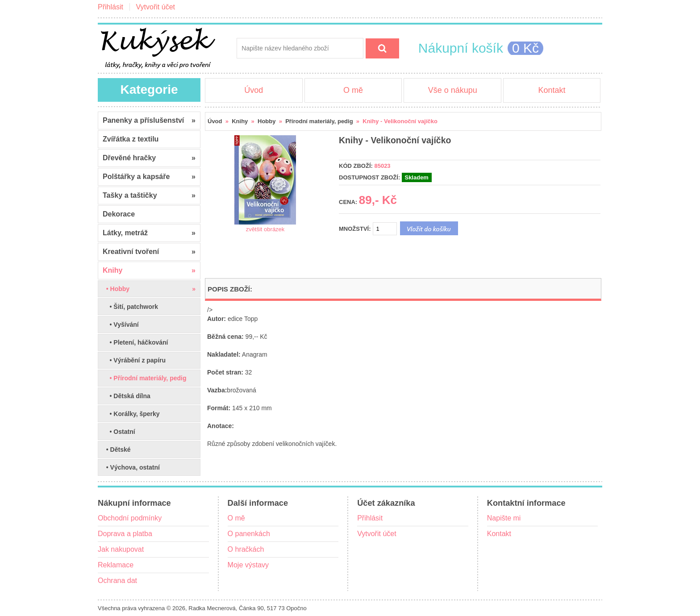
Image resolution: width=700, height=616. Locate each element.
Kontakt (552, 90)
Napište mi (504, 518)
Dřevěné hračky (149, 158)
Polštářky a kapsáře (149, 177)
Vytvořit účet (156, 7)
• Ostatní (119, 432)
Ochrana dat (117, 581)
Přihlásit (110, 7)
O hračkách (246, 549)
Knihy (240, 121)
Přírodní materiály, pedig (319, 121)
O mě (353, 90)
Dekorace (119, 214)
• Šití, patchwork (130, 307)
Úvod (254, 90)
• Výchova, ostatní (131, 467)
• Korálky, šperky (131, 414)
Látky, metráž (149, 233)
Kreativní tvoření (149, 252)
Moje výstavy (248, 565)
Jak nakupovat (121, 549)
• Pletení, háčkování (135, 342)
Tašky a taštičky (149, 196)
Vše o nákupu (453, 90)
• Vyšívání (121, 325)
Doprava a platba (125, 534)
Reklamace (116, 565)
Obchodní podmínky (130, 518)
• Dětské (117, 450)
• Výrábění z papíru (134, 360)
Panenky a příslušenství (149, 121)
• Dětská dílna (127, 396)
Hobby (267, 121)
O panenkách (249, 534)
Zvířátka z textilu (131, 139)
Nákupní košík (461, 48)
